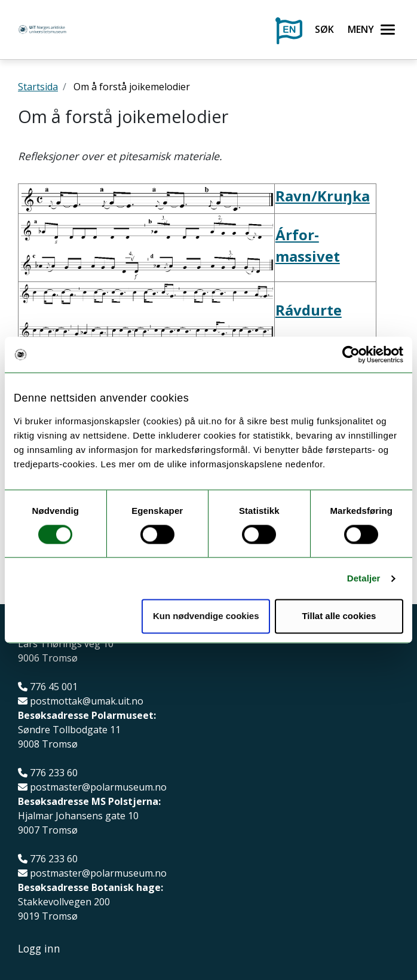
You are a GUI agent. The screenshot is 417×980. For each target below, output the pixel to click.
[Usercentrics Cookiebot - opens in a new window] (351, 354)
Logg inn (39, 949)
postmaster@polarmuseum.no (98, 787)
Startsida (38, 87)
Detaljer (364, 578)
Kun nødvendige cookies (206, 616)
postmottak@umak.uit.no (87, 701)
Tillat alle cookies (339, 616)
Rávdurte (309, 310)
